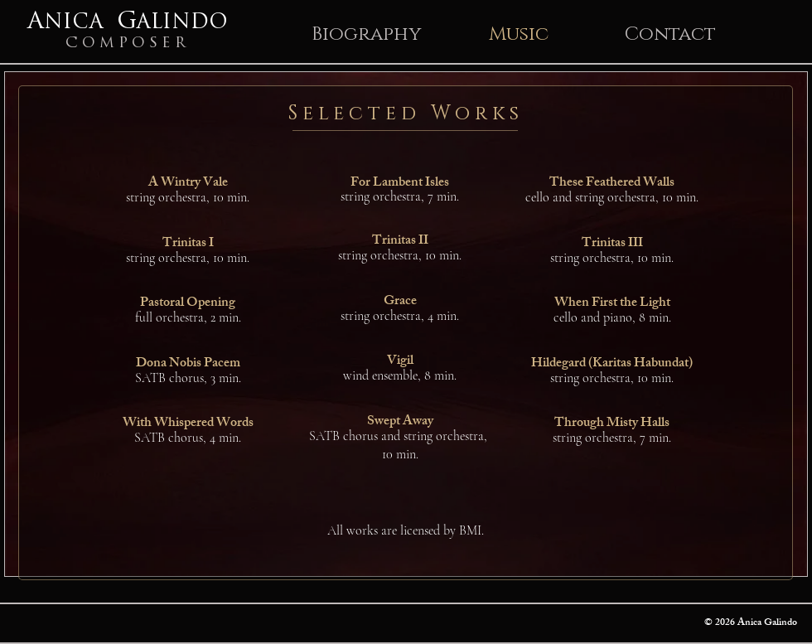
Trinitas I (188, 244)
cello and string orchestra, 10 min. (612, 197)
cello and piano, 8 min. (612, 317)
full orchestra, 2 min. (188, 317)
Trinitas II (400, 242)
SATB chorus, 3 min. (188, 378)
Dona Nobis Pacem (188, 364)
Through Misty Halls (612, 424)
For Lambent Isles (400, 184)
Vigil (400, 362)
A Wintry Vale (188, 184)
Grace (400, 302)
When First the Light (612, 304)
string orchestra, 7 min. (400, 196)
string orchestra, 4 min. (400, 316)
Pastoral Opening (188, 304)
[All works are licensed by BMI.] (405, 530)
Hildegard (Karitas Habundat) (612, 364)
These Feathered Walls (612, 184)
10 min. (400, 454)
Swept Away (400, 422)
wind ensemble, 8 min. (400, 375)
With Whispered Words (188, 424)
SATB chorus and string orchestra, (400, 436)
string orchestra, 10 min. (188, 197)
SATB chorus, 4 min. (188, 438)
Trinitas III (612, 244)
